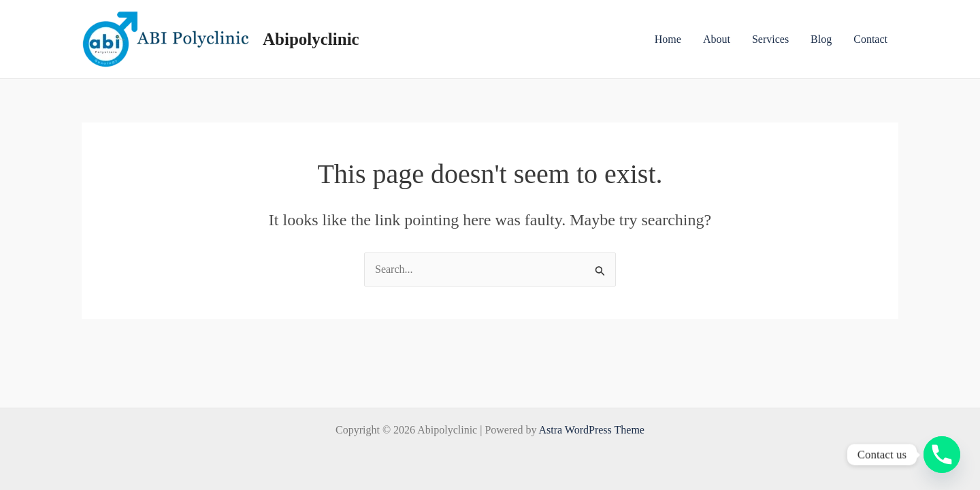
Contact (870, 39)
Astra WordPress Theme (592, 430)
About (717, 39)
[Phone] (942, 455)
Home (668, 39)
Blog (821, 39)
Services (770, 39)
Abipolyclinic (311, 39)
